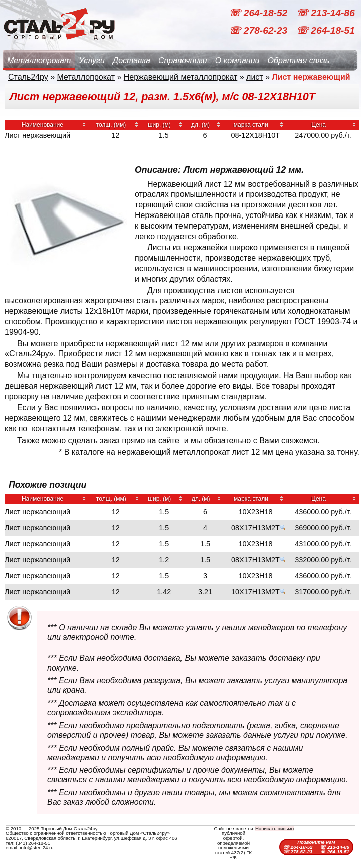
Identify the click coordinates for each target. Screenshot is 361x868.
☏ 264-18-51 (326, 30)
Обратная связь (298, 60)
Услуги (92, 60)
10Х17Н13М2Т (255, 592)
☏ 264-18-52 (259, 13)
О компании (237, 60)
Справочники (183, 60)
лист (255, 77)
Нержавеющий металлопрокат (181, 77)
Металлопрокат (39, 60)
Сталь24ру (28, 77)
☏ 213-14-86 (326, 13)
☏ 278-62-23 (259, 30)
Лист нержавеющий (37, 512)
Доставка (132, 60)
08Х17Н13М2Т (255, 528)
